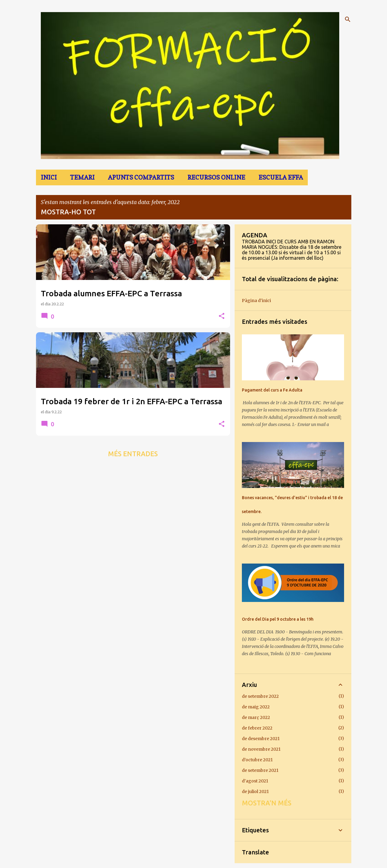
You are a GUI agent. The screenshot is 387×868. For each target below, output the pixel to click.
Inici (49, 177)
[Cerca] (348, 19)
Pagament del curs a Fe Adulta (272, 390)
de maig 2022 (256, 707)
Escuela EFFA (281, 177)
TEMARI (82, 177)
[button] (222, 316)
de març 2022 (256, 717)
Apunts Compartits (141, 177)
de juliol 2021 (255, 792)
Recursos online (216, 177)
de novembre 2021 (261, 749)
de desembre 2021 (261, 739)
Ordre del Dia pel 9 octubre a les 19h (278, 619)
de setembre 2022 (260, 696)
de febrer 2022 (257, 728)
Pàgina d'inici (256, 301)
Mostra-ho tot (68, 212)
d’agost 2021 (255, 781)
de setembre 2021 (260, 770)
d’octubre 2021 (257, 760)
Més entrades (133, 454)
